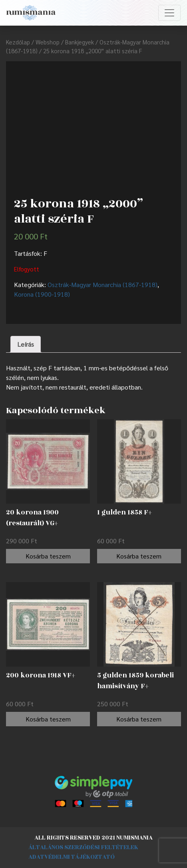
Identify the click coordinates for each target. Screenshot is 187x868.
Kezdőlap (18, 42)
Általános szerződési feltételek (83, 847)
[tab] (26, 344)
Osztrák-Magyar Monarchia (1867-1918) (102, 284)
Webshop (48, 42)
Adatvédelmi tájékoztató (72, 857)
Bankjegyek (80, 42)
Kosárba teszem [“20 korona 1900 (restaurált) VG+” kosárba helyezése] (48, 556)
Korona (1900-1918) (42, 294)
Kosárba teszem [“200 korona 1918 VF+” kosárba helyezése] (48, 719)
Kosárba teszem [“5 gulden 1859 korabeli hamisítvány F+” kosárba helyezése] (139, 719)
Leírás (26, 344)
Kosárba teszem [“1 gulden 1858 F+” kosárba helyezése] (139, 556)
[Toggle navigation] (169, 13)
